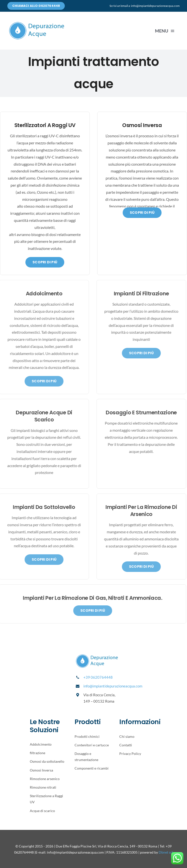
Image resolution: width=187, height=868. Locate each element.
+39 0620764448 (98, 677)
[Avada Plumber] (37, 23)
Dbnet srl (166, 852)
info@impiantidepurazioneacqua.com (113, 686)
